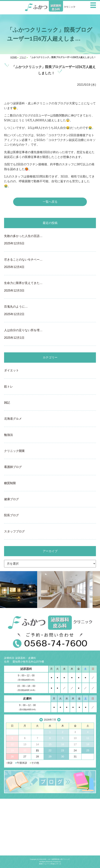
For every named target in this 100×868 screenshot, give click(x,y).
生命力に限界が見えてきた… (50, 287)
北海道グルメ (13, 419)
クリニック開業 (14, 451)
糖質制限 (10, 483)
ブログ (23, 57)
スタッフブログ (14, 531)
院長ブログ (11, 515)
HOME (14, 57)
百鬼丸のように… (50, 311)
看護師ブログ (13, 467)
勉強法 (9, 435)
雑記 (7, 403)
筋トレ (9, 387)
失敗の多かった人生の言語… (50, 240)
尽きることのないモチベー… (50, 264)
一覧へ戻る (50, 202)
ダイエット (11, 370)
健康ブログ (11, 499)
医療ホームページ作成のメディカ (50, 864)
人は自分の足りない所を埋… (50, 334)
